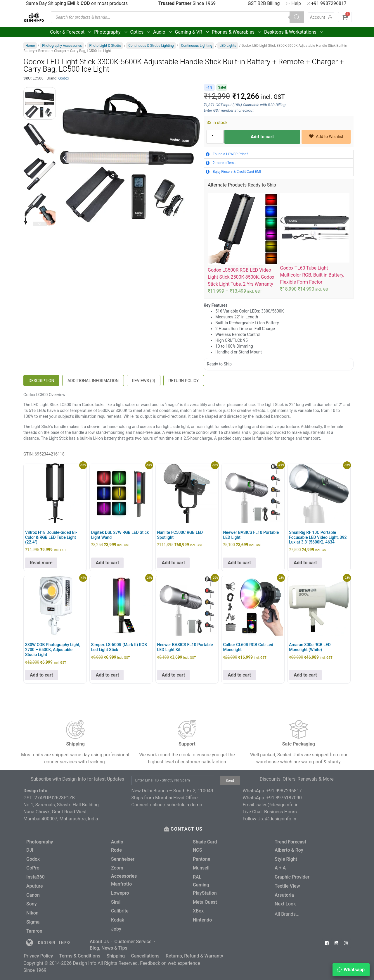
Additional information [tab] (93, 381)
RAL (197, 876)
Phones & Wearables (237, 32)
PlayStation (205, 892)
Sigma (33, 920)
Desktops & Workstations (294, 32)
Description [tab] (41, 381)
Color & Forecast (71, 32)
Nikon (32, 911)
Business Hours (280, 812)
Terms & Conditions (80, 952)
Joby (116, 927)
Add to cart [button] (108, 563)
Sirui (116, 901)
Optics (141, 32)
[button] (351, 970)
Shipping (116, 952)
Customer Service (133, 939)
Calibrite (120, 909)
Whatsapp (354, 970)
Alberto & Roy (289, 850)
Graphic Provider (292, 876)
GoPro (33, 867)
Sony (32, 902)
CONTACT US (187, 829)
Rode (116, 850)
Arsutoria (284, 894)
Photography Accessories (62, 46)
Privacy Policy (38, 952)
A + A (280, 867)
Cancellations (145, 952)
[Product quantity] (215, 137)
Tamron (34, 929)
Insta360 (36, 876)
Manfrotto (121, 883)
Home (30, 46)
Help (293, 3)
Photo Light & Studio (105, 46)
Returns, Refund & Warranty (194, 952)
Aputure (35, 885)
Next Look (285, 902)
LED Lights (228, 46)
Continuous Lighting (196, 46)
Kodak (118, 918)
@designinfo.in (281, 819)
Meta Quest (205, 901)
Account (321, 17)
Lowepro (120, 892)
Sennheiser (123, 859)
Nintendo (202, 918)
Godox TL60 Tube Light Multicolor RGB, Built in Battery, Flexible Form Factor (312, 275)
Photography (111, 32)
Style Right (286, 859)
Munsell (201, 867)
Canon (33, 894)
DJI (30, 850)
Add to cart (262, 137)
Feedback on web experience (170, 959)
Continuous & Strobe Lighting (151, 46)
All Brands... (287, 912)
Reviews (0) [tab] (144, 381)
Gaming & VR (192, 32)
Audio (163, 32)
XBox (198, 909)
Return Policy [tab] (184, 381)
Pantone (201, 859)
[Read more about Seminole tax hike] (30, 940)
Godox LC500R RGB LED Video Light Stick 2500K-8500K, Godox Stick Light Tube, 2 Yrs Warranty (241, 277)
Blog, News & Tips (109, 945)
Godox (64, 78)
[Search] (297, 17)
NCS (197, 850)
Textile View (287, 885)
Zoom (117, 867)
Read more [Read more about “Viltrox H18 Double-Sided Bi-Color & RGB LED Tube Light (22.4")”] (41, 563)
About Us (99, 939)
